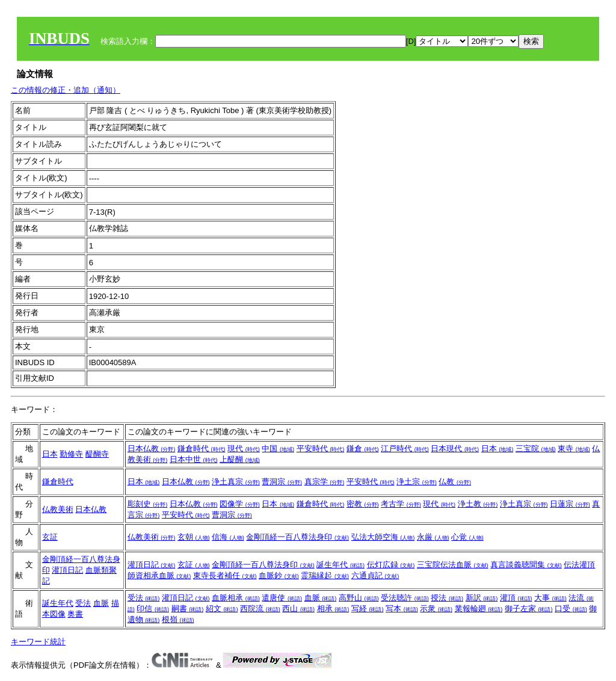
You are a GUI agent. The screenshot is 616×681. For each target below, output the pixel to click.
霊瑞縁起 (325, 575)
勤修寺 (71, 454)
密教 (363, 504)
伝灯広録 (391, 565)
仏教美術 (58, 509)
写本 (402, 609)
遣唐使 (282, 598)
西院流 (260, 609)
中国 (278, 448)
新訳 (482, 598)
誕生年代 (340, 565)
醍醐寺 (97, 454)
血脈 (101, 603)
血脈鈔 (279, 575)
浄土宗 (417, 482)
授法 (447, 598)
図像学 (240, 504)
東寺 (574, 448)
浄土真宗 (236, 482)
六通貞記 (375, 575)
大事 (550, 598)
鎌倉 (363, 448)
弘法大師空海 (383, 537)
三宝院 (536, 448)
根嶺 (178, 619)
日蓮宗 (570, 504)
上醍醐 (240, 459)
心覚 (467, 537)
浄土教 (478, 504)
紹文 (222, 609)
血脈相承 (236, 598)
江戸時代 (405, 448)
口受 (571, 609)
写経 (368, 609)
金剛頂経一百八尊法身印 (297, 537)
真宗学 (325, 482)
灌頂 (516, 598)
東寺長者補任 (225, 575)
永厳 (433, 537)
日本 (50, 454)
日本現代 (455, 448)
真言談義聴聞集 (526, 565)
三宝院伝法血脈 (453, 565)
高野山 (359, 598)
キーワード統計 (38, 642)
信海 (228, 537)
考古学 (401, 504)
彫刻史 (148, 504)
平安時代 (321, 448)
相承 (333, 609)
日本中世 (194, 459)
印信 (153, 609)
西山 (298, 609)
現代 (244, 448)
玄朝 (194, 537)
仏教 (455, 482)
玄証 (50, 537)
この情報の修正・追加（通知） (66, 90)
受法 (83, 603)
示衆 (436, 609)
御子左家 (529, 609)
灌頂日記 (67, 570)
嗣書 (188, 609)
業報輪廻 (479, 609)
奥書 (75, 614)
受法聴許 (405, 598)
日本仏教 (152, 448)
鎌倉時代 (202, 448)
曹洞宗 (282, 482)
